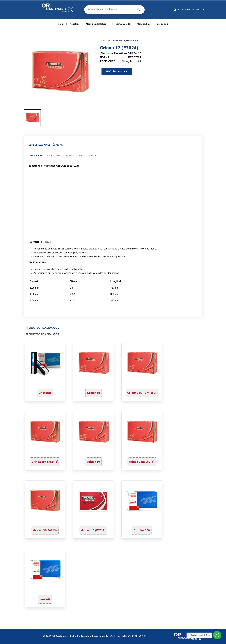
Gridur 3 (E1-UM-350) (142, 393)
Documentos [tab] (54, 156)
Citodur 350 (142, 530)
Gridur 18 (93, 393)
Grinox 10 (93, 462)
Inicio (61, 24)
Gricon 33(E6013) (45, 530)
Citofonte (45, 393)
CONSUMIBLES (119, 41)
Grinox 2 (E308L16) (142, 462)
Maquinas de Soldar (98, 24)
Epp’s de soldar (123, 24)
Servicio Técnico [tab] (75, 156)
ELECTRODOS (132, 41)
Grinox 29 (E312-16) (45, 462)
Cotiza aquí (163, 24)
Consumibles (144, 24)
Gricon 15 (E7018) (93, 530)
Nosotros (75, 24)
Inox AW (45, 599)
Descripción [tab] (35, 156)
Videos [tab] (93, 156)
